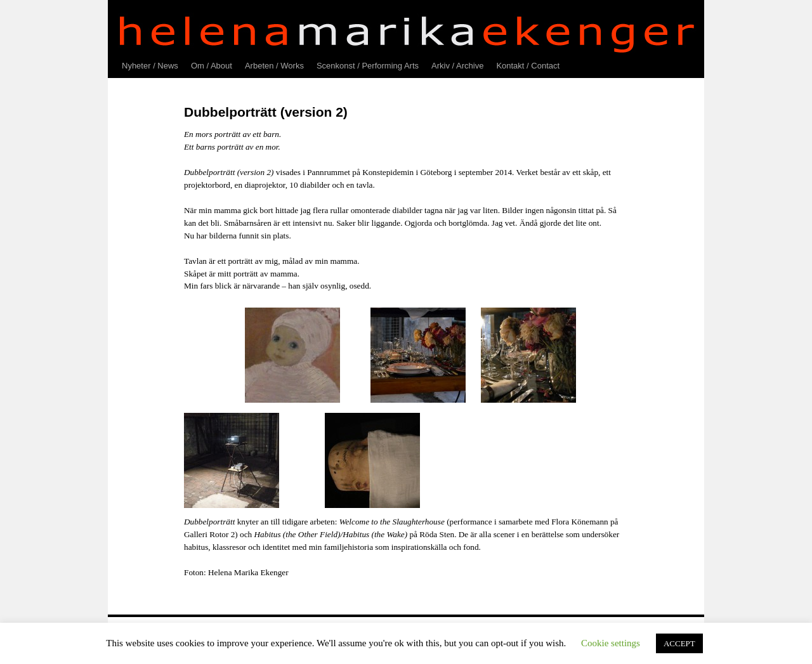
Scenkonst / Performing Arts (368, 66)
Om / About (212, 66)
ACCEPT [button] (679, 643)
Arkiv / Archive (457, 66)
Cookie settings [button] (611, 643)
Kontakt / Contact (528, 66)
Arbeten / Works (274, 66)
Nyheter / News (150, 66)
